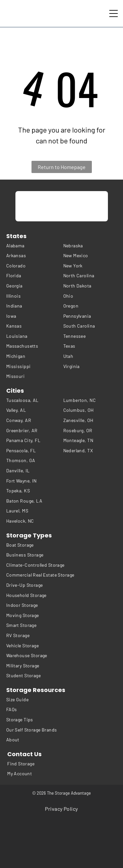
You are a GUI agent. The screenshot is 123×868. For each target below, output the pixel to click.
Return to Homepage (62, 167)
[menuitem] (33, 246)
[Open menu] (113, 13)
